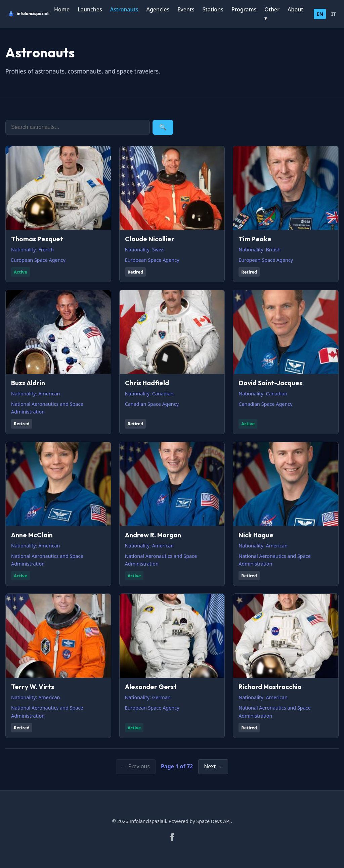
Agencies (158, 9)
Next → (213, 766)
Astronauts (124, 9)
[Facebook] (172, 837)
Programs (244, 9)
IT (334, 14)
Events (186, 9)
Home (62, 9)
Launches (90, 9)
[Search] (78, 127)
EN (320, 14)
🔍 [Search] (163, 127)
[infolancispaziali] (30, 14)
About (295, 9)
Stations (213, 9)
